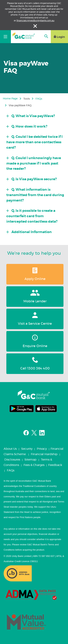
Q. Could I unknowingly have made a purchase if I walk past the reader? (34, 164)
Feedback (55, 465)
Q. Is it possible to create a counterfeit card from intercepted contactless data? (32, 216)
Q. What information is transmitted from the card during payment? (35, 195)
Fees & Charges (34, 465)
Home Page (10, 99)
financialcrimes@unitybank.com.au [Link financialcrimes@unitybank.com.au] (35, 21)
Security (27, 449)
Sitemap (30, 460)
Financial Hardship (44, 454)
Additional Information (31, 232)
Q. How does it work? (29, 127)
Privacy (42, 449)
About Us (10, 449)
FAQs (39, 99)
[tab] (35, 115)
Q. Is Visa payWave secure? (34, 179)
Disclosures (12, 460)
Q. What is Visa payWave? (33, 116)
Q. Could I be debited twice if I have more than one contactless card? (34, 142)
